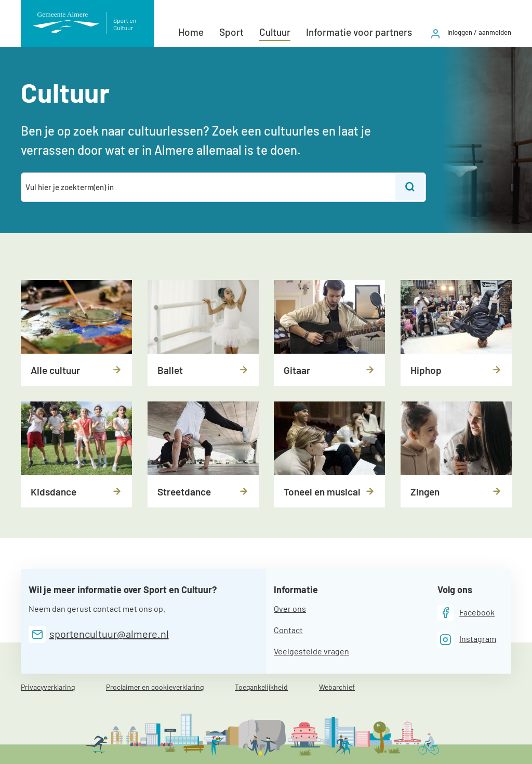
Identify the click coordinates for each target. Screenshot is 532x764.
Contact (288, 630)
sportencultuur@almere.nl (109, 634)
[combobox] (209, 187)
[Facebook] (466, 613)
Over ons (290, 608)
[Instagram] (467, 640)
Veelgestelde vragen (311, 651)
